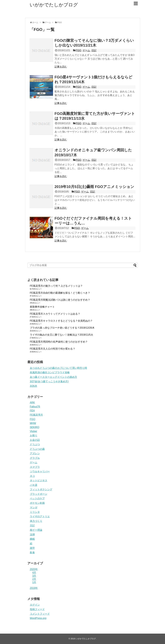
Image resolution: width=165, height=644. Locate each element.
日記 (94, 50)
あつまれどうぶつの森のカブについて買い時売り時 (58, 368)
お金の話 (35, 440)
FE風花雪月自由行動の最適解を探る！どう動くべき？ (60, 293)
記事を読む (61, 67)
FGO (78, 50)
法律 (32, 534)
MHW (33, 423)
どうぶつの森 (37, 449)
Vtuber (34, 431)
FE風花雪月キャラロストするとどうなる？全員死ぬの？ (61, 321)
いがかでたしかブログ (54, 5)
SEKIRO (35, 427)
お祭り (34, 435)
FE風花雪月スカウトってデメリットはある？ (55, 314)
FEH (32, 411)
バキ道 (34, 485)
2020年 (34, 569)
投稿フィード (37, 609)
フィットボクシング (41, 489)
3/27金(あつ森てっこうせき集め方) (49, 381)
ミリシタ (35, 512)
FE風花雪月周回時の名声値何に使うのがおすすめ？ (59, 342)
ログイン (35, 605)
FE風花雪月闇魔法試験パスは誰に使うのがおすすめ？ (60, 300)
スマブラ (35, 467)
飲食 (32, 552)
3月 (34, 576)
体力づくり (36, 521)
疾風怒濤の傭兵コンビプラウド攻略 (50, 372)
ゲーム (86, 50)
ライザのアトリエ (40, 516)
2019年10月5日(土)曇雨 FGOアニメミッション (94, 187)
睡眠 (32, 539)
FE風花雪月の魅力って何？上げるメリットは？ (56, 286)
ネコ (32, 476)
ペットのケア (37, 498)
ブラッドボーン (39, 494)
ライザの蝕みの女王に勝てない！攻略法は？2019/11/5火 (62, 335)
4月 (34, 573)
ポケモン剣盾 (37, 503)
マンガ (34, 507)
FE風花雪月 (36, 415)
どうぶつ (35, 444)
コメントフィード (40, 614)
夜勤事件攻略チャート (42, 307)
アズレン (35, 453)
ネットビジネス (39, 480)
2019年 (34, 588)
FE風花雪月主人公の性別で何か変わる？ (53, 349)
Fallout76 (35, 407)
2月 (34, 579)
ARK (32, 403)
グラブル (35, 458)
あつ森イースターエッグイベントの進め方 (53, 377)
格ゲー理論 (36, 530)
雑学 (32, 548)
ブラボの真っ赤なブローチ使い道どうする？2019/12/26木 (62, 328)
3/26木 (34, 386)
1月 (34, 582)
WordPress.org (38, 618)
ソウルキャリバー (40, 471)
